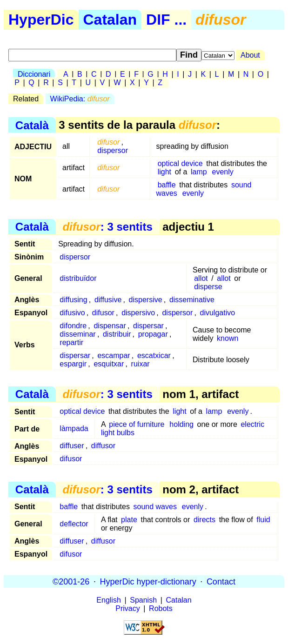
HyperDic (41, 20)
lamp (199, 172)
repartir (71, 342)
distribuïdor (78, 278)
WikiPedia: (80, 99)
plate (129, 520)
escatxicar (154, 355)
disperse (208, 287)
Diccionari (34, 74)
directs (204, 520)
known (228, 338)
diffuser (72, 446)
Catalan (110, 20)
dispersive (146, 300)
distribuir (117, 334)
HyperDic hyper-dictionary (148, 581)
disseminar (77, 334)
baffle (167, 185)
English (108, 600)
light (164, 172)
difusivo (72, 313)
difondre (73, 326)
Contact (221, 581)
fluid (263, 520)
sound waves (155, 507)
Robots (161, 608)
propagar (153, 334)
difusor (103, 313)
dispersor (113, 150)
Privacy (127, 608)
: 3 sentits (107, 227)
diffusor (103, 446)
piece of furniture (137, 424)
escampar (114, 355)
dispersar (148, 326)
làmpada (74, 428)
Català (32, 125)
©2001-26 (71, 581)
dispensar (110, 326)
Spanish (143, 600)
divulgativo (218, 313)
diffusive (108, 300)
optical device (180, 163)
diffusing (73, 300)
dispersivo (138, 313)
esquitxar (109, 364)
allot (201, 278)
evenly (223, 172)
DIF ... (166, 20)
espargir (73, 364)
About (250, 55)
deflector (74, 524)
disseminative (192, 300)
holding (181, 424)
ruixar (141, 364)
